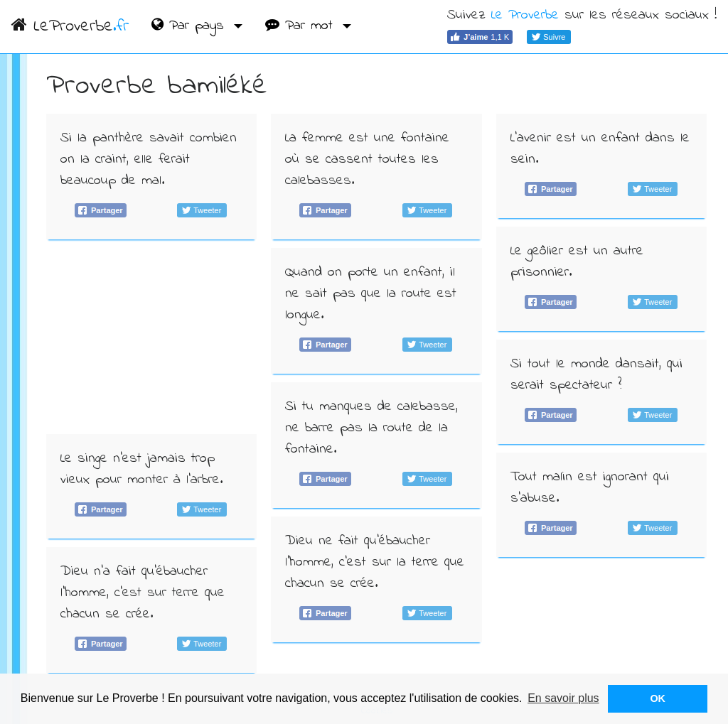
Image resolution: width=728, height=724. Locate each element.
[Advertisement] (152, 337)
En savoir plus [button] (563, 698)
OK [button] (658, 698)
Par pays (191, 26)
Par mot (302, 26)
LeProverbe (70, 27)
